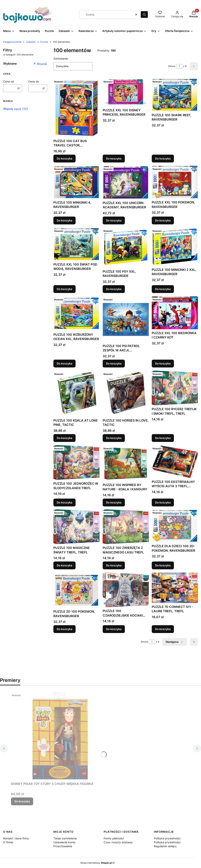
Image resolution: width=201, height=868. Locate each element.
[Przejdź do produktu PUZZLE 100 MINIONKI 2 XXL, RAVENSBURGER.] (175, 247)
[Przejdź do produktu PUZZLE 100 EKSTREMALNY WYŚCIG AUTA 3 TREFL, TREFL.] (175, 462)
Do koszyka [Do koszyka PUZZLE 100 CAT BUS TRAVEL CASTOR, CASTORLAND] (64, 158)
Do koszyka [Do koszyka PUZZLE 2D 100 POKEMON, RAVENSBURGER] (64, 629)
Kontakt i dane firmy (16, 838)
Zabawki (31, 42)
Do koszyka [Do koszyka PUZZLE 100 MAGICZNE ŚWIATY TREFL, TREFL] (64, 565)
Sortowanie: (61, 59)
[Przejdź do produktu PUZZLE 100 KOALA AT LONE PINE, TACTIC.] (76, 394)
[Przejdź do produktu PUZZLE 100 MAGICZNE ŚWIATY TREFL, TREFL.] (76, 527)
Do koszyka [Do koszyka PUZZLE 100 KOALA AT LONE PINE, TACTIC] (64, 438)
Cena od (9, 81)
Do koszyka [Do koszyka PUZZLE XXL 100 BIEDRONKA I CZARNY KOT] (163, 363)
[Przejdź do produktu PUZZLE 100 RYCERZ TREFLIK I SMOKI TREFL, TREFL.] (175, 388)
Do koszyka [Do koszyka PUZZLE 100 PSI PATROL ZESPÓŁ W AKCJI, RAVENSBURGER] (114, 363)
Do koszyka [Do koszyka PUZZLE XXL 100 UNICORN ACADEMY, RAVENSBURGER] (114, 220)
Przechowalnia (63, 846)
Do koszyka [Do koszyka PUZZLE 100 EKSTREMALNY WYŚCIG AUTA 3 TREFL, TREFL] (163, 502)
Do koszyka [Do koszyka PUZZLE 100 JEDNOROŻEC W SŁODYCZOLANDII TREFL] (64, 502)
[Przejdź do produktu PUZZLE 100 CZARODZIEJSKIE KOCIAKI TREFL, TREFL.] (126, 590)
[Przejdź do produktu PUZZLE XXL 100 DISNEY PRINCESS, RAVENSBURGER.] (126, 92)
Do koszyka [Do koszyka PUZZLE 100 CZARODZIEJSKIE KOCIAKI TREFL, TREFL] (114, 629)
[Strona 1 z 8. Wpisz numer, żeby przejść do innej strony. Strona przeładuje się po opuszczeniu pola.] (179, 66)
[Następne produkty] (175, 642)
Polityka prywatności (167, 838)
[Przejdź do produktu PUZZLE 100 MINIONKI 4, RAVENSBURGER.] (76, 182)
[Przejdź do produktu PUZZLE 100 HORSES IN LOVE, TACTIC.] (126, 394)
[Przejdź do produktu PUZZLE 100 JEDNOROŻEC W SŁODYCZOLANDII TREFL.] (76, 462)
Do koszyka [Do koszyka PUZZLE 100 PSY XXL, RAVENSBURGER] (114, 289)
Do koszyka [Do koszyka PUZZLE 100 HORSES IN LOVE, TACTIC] (114, 438)
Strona (172, 66)
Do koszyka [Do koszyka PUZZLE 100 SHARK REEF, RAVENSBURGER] (163, 158)
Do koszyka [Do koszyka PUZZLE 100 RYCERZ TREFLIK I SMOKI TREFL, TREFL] (163, 438)
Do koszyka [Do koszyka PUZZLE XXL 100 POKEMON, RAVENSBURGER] (163, 220)
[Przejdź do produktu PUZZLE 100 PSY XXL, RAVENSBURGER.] (126, 248)
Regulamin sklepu (165, 846)
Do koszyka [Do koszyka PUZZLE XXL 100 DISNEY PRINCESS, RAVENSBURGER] (114, 158)
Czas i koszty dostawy (118, 842)
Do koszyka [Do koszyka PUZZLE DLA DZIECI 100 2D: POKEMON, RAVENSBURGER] (163, 565)
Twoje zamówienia (65, 838)
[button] (144, 15)
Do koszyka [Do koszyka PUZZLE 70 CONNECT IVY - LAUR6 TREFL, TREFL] (163, 629)
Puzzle (44, 42)
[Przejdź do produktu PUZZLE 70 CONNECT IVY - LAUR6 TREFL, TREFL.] (175, 588)
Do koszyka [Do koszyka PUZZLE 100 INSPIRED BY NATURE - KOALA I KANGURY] (114, 502)
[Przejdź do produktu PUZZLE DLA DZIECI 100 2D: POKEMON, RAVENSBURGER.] (175, 526)
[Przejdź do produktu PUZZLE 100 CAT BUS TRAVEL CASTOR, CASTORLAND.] (76, 108)
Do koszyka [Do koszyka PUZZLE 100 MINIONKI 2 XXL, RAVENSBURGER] (163, 289)
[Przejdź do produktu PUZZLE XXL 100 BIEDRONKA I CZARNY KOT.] (175, 313)
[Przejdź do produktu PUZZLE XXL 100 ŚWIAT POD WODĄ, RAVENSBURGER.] (76, 244)
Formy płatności (114, 838)
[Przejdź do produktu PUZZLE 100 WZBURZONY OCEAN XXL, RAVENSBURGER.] (76, 313)
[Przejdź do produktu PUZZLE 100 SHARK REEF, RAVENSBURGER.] (175, 95)
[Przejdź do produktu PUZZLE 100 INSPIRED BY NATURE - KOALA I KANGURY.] (126, 463)
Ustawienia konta (64, 842)
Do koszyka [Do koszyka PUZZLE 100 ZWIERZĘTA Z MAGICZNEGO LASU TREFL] (114, 565)
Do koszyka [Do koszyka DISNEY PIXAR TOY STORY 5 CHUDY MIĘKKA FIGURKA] (22, 801)
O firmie (8, 842)
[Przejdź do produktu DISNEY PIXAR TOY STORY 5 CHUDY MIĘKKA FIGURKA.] (60, 736)
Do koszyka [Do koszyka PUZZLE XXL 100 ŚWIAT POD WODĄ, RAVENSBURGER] (64, 289)
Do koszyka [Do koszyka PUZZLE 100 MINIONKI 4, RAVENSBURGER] (64, 220)
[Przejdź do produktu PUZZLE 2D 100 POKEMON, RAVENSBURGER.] (76, 590)
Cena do (34, 81)
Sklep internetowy (96, 863)
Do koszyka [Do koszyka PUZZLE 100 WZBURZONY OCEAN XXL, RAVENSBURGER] (64, 363)
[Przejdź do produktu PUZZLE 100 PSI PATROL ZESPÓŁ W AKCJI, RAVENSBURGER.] (126, 319)
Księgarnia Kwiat (12, 42)
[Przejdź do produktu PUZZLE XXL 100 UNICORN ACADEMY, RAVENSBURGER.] (126, 182)
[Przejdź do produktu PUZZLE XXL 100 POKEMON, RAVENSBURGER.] (175, 182)
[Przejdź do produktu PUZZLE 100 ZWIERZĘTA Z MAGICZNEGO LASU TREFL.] (126, 527)
